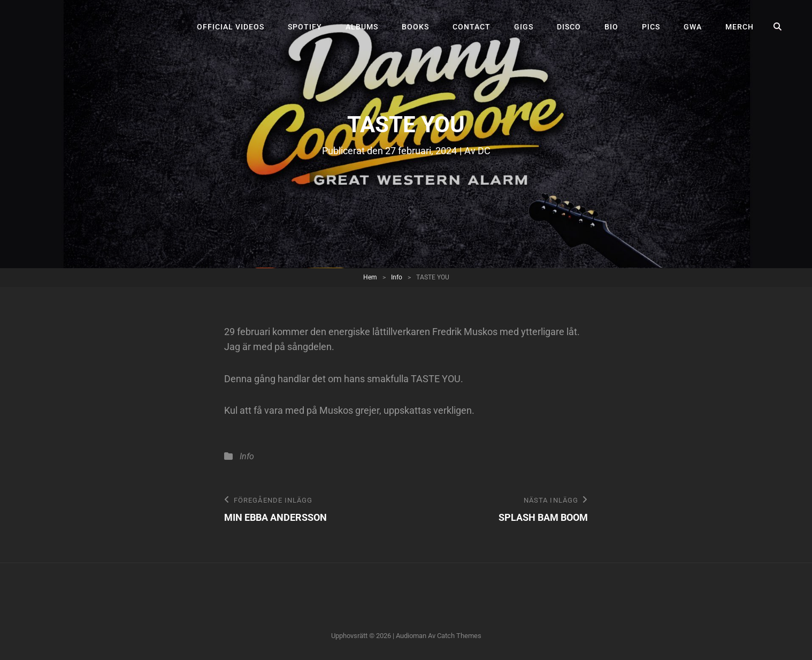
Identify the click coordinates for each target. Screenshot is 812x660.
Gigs (524, 27)
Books (415, 27)
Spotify (305, 27)
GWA (693, 27)
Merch (740, 27)
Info (397, 277)
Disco (569, 27)
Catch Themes (459, 636)
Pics (651, 27)
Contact (472, 27)
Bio (611, 27)
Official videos (231, 27)
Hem (370, 277)
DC (484, 151)
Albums (362, 27)
